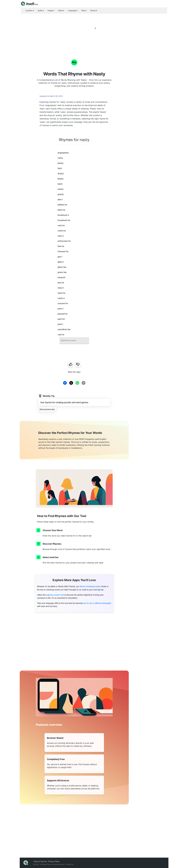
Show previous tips (47, 409)
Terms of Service (40, 861)
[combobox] (74, 341)
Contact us (70, 864)
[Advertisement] (149, 89)
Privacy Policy (54, 861)
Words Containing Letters (90, 586)
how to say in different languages (97, 603)
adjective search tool (55, 595)
